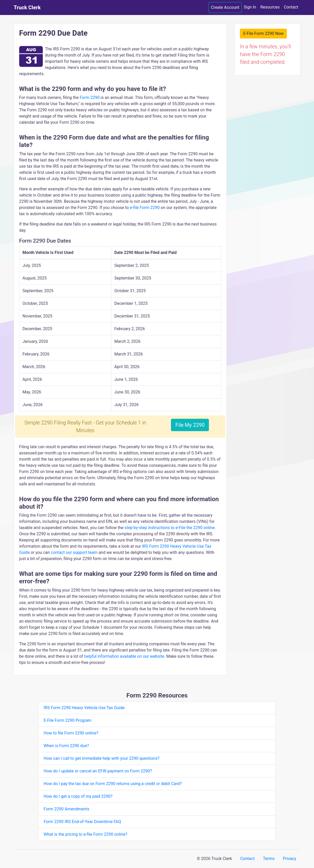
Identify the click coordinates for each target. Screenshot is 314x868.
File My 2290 (190, 425)
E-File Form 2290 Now (263, 33)
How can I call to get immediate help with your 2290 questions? (102, 758)
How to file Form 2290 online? (71, 733)
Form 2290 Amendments (66, 809)
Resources (270, 7)
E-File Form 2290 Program (68, 720)
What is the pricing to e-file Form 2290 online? (85, 834)
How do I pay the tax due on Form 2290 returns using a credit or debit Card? (113, 784)
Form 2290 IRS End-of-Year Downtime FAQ (82, 822)
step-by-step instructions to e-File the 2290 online (170, 528)
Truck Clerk (27, 7)
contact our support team (74, 552)
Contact (291, 7)
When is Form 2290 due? (66, 746)
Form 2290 (89, 98)
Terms (269, 859)
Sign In (250, 7)
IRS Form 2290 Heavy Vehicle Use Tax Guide (84, 708)
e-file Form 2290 (145, 208)
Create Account (225, 7)
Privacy (289, 859)
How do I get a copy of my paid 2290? (78, 796)
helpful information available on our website (124, 656)
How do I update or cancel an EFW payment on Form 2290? (98, 771)
